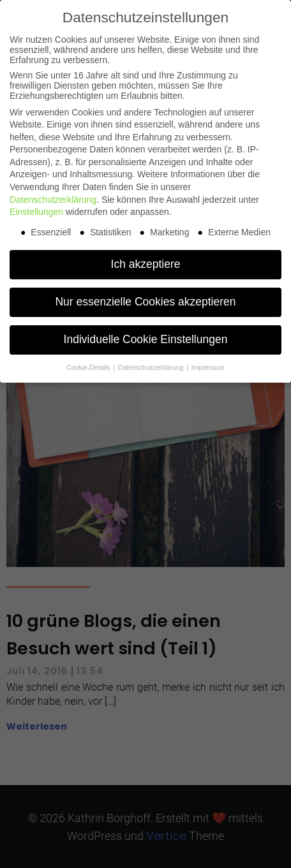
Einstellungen (36, 212)
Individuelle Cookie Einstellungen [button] (146, 339)
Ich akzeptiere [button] (146, 264)
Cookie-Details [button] (89, 367)
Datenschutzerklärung (53, 200)
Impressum (208, 367)
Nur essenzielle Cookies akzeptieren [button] (145, 302)
